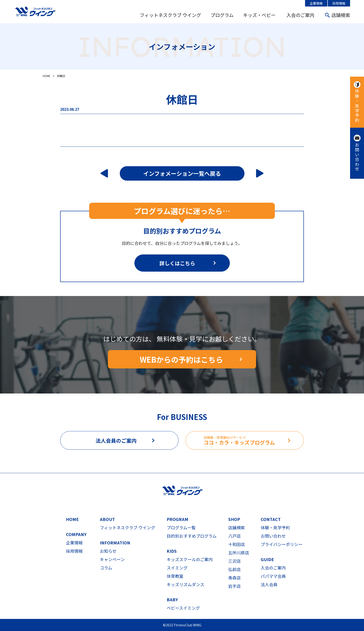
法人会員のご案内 (116, 440)
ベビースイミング (183, 608)
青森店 (234, 578)
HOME (72, 519)
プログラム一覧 (181, 527)
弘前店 (234, 569)
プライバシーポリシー (282, 544)
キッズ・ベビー (259, 15)
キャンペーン (112, 559)
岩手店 (234, 586)
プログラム (222, 15)
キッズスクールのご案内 (190, 559)
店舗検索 (341, 15)
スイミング (177, 568)
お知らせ (108, 551)
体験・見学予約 (357, 106)
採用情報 (339, 3)
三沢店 (234, 561)
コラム (106, 568)
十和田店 (237, 544)
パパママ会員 (273, 576)
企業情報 (316, 3)
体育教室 (175, 576)
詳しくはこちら (177, 263)
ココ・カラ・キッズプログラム (254, 441)
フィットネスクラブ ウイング (170, 15)
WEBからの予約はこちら (181, 359)
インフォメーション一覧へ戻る (182, 173)
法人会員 (269, 584)
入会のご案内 (300, 15)
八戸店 (234, 536)
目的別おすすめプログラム (192, 536)
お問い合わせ (357, 157)
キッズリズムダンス (185, 584)
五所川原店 (239, 553)
